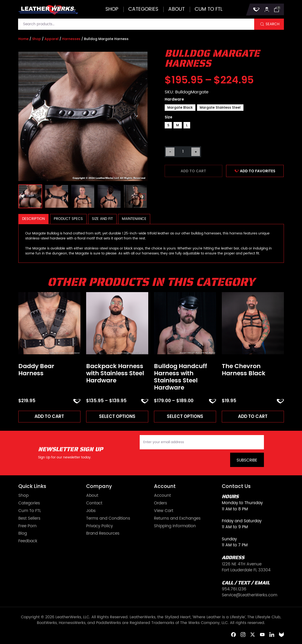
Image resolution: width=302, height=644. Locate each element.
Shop (112, 9)
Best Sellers (29, 519)
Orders (161, 504)
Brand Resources (103, 534)
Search (272, 24)
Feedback (28, 541)
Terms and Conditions (108, 519)
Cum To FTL (30, 511)
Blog (23, 534)
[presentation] (23, 197)
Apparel (52, 39)
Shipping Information (175, 526)
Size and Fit (102, 219)
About (176, 9)
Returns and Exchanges (177, 519)
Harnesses (71, 39)
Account (162, 496)
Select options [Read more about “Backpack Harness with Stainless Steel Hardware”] (117, 416)
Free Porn (27, 526)
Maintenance (134, 219)
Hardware (174, 99)
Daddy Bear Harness (36, 370)
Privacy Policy (99, 526)
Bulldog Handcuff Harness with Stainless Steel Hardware (181, 377)
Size (168, 117)
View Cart (164, 511)
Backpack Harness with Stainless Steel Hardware (115, 373)
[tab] (34, 219)
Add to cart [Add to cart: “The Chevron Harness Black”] (253, 416)
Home (23, 39)
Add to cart (193, 171)
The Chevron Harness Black (244, 370)
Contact (94, 504)
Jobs (91, 511)
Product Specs (68, 219)
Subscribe (247, 461)
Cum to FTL (209, 9)
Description (33, 219)
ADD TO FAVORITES (255, 171)
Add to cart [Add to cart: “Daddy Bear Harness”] (49, 416)
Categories (143, 9)
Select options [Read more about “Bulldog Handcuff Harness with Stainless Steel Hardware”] (185, 416)
